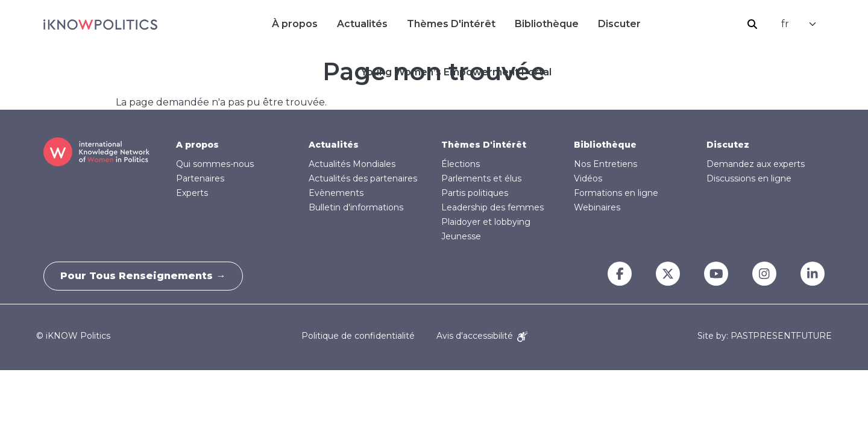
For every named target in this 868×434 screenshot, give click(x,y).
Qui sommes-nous (215, 164)
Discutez (728, 145)
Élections (461, 164)
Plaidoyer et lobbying (486, 222)
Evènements (336, 193)
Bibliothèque (547, 24)
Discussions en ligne (749, 178)
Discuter (619, 24)
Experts (192, 193)
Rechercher (752, 24)
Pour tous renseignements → (145, 276)
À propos (295, 24)
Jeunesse (461, 236)
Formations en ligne (616, 193)
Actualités (362, 24)
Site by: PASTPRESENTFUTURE (765, 336)
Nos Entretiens (605, 164)
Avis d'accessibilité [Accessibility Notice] (482, 336)
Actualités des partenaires (363, 178)
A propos (197, 145)
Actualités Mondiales (352, 164)
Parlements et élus (481, 178)
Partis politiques (475, 193)
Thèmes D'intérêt (451, 24)
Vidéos (588, 178)
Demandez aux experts (756, 164)
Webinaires (597, 207)
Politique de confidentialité (358, 336)
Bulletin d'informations (356, 207)
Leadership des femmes (492, 207)
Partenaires (200, 178)
